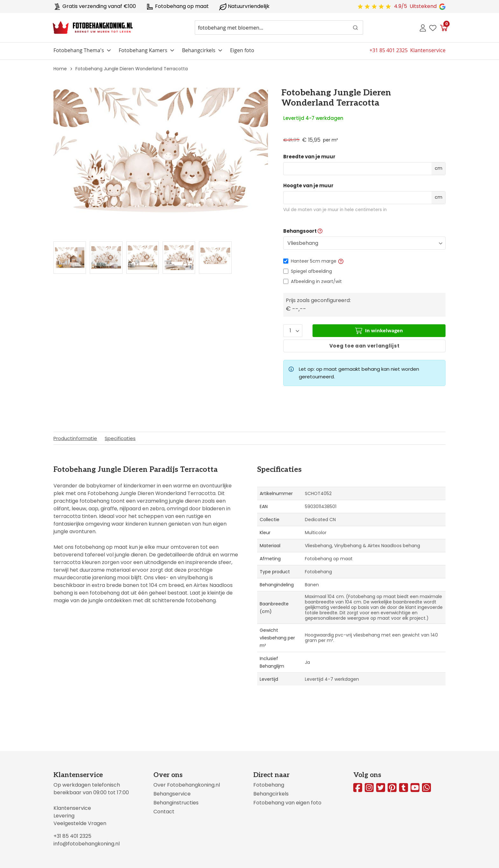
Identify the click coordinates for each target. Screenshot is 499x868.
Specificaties (120, 438)
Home (60, 69)
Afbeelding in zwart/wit (316, 281)
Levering (64, 816)
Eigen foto (242, 50)
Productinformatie (75, 438)
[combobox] (279, 28)
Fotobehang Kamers (143, 50)
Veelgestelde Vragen (80, 823)
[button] (341, 261)
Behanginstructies (176, 803)
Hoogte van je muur (308, 186)
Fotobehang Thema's (79, 50)
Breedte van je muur (309, 157)
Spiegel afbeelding (311, 271)
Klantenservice (72, 808)
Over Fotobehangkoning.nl (187, 785)
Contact (164, 812)
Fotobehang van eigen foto (287, 803)
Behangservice (172, 794)
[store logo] (93, 28)
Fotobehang (269, 785)
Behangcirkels (199, 50)
